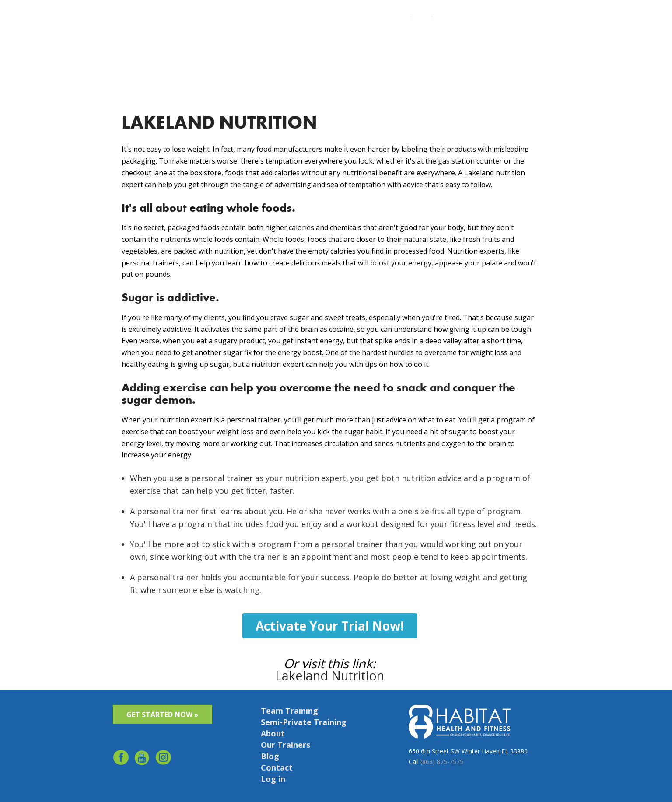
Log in (548, 19)
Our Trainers (285, 745)
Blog (270, 756)
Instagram (164, 759)
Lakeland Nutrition (330, 675)
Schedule (523, 19)
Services (399, 19)
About (424, 19)
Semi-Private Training (304, 722)
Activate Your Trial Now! (330, 625)
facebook (121, 759)
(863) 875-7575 (442, 761)
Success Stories (458, 19)
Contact (495, 19)
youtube (142, 759)
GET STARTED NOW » (163, 715)
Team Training (289, 711)
